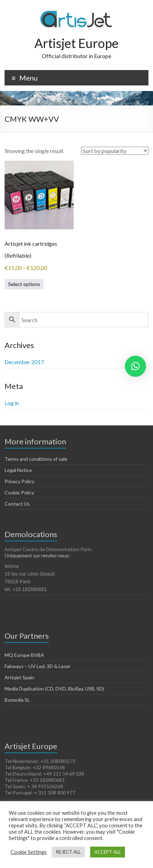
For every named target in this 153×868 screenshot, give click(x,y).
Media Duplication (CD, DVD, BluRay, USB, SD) (54, 689)
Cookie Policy (19, 492)
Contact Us (17, 504)
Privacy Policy (19, 481)
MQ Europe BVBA (24, 655)
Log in (12, 403)
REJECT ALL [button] (68, 852)
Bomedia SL (17, 700)
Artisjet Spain (19, 677)
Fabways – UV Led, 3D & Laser (38, 666)
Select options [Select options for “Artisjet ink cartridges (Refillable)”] (24, 284)
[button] (135, 366)
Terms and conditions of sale (36, 459)
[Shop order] (115, 151)
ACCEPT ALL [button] (108, 852)
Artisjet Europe (76, 43)
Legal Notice (18, 470)
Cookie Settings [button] (29, 852)
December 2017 (24, 362)
